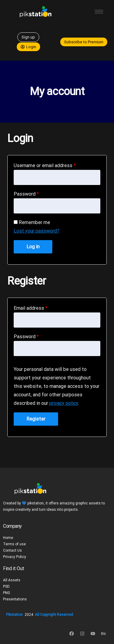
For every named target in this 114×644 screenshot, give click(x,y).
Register (36, 419)
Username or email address (45, 165)
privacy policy (64, 403)
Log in (33, 247)
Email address (31, 308)
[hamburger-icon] (99, 12)
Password (26, 194)
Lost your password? (36, 231)
